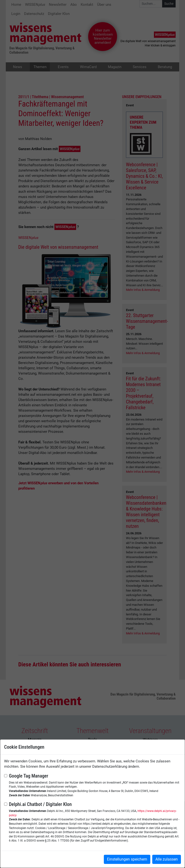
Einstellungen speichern (127, 859)
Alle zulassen (167, 859)
